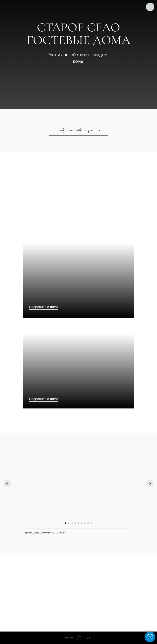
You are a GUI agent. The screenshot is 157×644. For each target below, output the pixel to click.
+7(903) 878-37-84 (116, 567)
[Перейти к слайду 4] (75, 523)
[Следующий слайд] (150, 484)
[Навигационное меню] (150, 7)
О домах (28, 597)
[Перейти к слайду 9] (91, 523)
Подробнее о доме (44, 307)
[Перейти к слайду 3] (72, 523)
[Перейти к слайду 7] (85, 523)
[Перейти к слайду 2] (69, 523)
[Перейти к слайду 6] (82, 523)
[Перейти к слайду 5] (78, 523)
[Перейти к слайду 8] (88, 523)
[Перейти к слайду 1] (66, 523)
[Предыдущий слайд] (7, 484)
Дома (26, 589)
